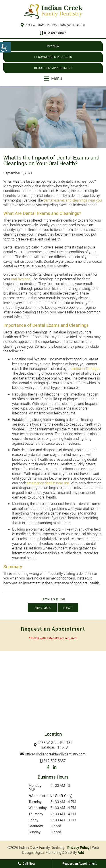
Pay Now (53, 46)
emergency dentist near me (48, 483)
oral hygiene (21, 279)
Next (68, 608)
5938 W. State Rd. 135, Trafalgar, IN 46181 (53, 25)
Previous (42, 608)
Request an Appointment (53, 68)
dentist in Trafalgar (85, 368)
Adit (81, 852)
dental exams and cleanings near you (73, 200)
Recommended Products (53, 57)
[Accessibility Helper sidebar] (5, 47)
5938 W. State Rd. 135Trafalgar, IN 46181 (55, 745)
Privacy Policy (78, 847)
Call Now (26, 863)
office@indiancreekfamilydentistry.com (55, 754)
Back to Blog (53, 599)
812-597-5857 (53, 33)
